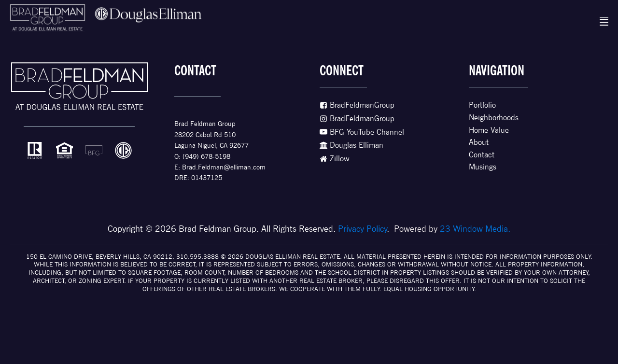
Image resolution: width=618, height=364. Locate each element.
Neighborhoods (494, 118)
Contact (482, 155)
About (479, 142)
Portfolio (482, 105)
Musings (483, 167)
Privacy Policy (363, 229)
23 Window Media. (475, 229)
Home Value (489, 130)
